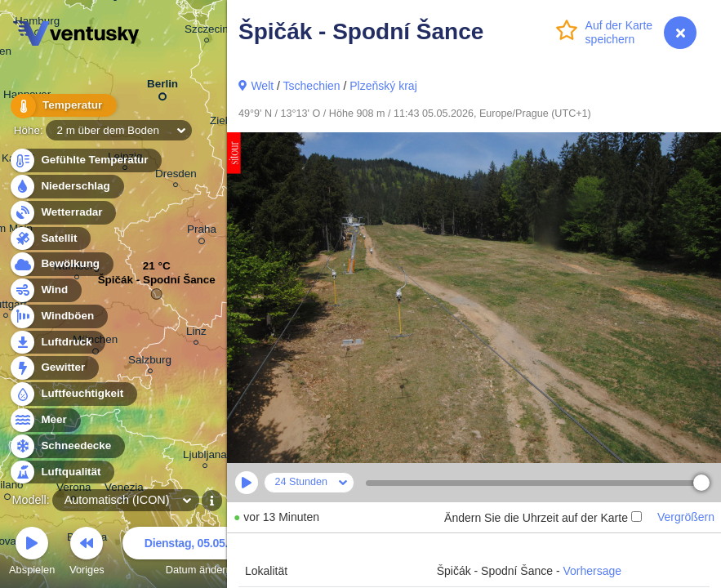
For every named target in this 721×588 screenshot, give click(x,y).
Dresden (176, 176)
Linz (196, 334)
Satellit (50, 239)
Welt (262, 86)
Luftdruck (57, 343)
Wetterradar (62, 213)
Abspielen (32, 553)
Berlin (162, 87)
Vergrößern (686, 517)
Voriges (87, 553)
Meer (45, 420)
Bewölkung (61, 264)
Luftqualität (62, 472)
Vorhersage (593, 571)
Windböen (58, 316)
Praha (202, 232)
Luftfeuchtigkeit (73, 394)
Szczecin (207, 31)
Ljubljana (205, 457)
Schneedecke (67, 446)
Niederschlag (66, 187)
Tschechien (312, 86)
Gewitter (53, 368)
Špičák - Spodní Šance (157, 284)
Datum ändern (198, 553)
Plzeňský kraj (383, 86)
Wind (45, 290)
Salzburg (150, 362)
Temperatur (61, 106)
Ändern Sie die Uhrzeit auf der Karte (543, 518)
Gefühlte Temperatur (85, 160)
